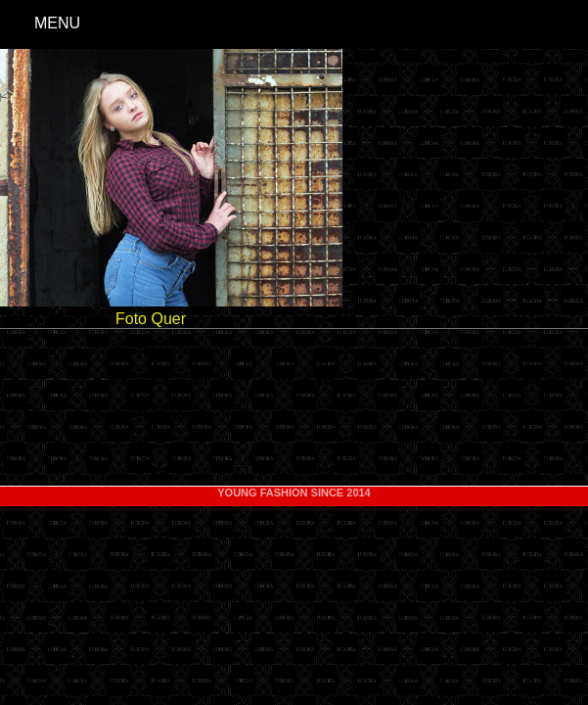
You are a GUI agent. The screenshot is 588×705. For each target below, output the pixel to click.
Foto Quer (151, 319)
